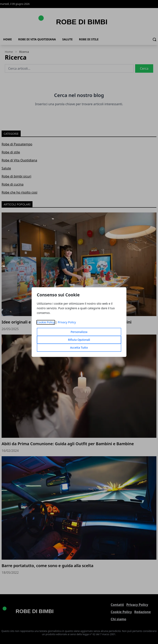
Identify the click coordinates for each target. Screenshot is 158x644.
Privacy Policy (67, 322)
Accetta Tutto (79, 348)
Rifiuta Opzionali (79, 340)
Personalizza (79, 332)
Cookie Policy (46, 322)
